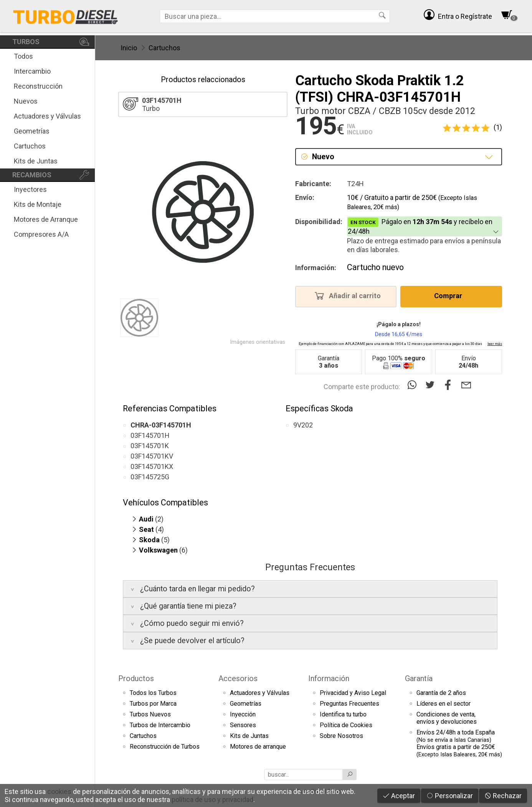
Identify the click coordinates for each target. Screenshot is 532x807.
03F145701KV (152, 456)
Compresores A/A (41, 234)
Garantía (419, 678)
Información (329, 678)
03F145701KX (152, 466)
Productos (136, 678)
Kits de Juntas (36, 161)
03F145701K (150, 446)
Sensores (243, 725)
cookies (59, 791)
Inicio (129, 48)
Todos (23, 56)
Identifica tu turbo (343, 714)
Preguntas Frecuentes (349, 704)
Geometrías (32, 131)
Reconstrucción (38, 86)
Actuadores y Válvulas (47, 116)
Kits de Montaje (38, 204)
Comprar (450, 295)
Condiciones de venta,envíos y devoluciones (447, 718)
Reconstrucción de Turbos (165, 747)
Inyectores (30, 189)
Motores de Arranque (46, 219)
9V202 (303, 425)
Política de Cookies (346, 725)
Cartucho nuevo (375, 267)
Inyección (243, 714)
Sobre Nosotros (341, 736)
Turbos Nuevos (150, 714)
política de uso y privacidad (212, 800)
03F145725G (150, 477)
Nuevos (26, 101)
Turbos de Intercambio (160, 725)
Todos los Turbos (153, 693)
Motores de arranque (258, 747)
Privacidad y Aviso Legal (353, 693)
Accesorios (238, 678)
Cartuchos (30, 146)
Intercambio (32, 71)
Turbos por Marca (153, 704)
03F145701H (150, 435)
